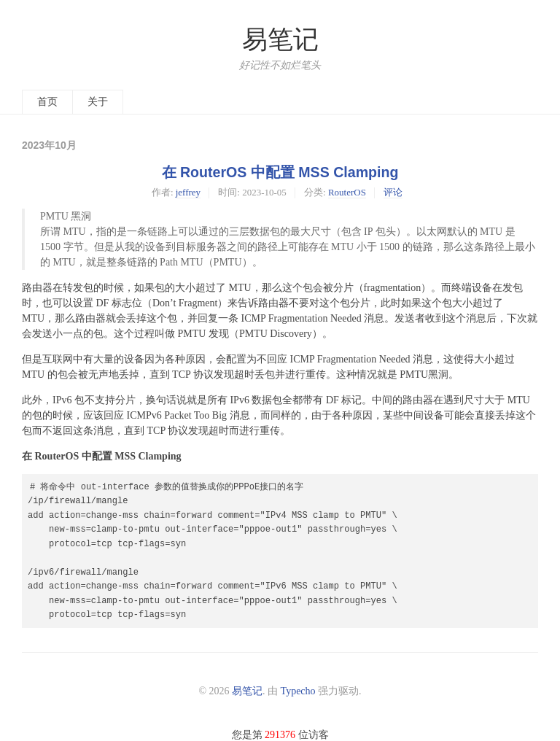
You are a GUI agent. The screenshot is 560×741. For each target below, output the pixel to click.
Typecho (298, 691)
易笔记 (280, 40)
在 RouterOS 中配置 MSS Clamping (280, 172)
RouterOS (347, 192)
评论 (393, 192)
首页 (47, 102)
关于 (98, 102)
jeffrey (188, 192)
